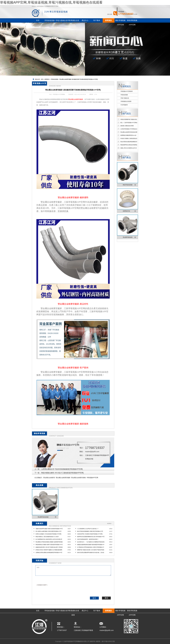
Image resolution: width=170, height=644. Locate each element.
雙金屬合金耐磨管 (49, 478)
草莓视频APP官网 (92, 478)
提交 (94, 598)
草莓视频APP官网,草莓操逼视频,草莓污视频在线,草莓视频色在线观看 (51, 2)
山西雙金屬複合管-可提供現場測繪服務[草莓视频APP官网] (62, 469)
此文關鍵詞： (39, 478)
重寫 (106, 598)
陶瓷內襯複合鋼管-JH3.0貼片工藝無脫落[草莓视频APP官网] (62, 473)
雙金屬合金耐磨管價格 (78, 478)
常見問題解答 (124, 105)
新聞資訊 (47, 79)
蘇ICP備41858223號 (108, 641)
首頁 (42, 79)
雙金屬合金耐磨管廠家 (63, 478)
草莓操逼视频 (54, 79)
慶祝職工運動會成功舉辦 (127, 126)
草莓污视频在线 (125, 98)
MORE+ (109, 524)
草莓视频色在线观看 (126, 101)
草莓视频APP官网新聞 (127, 91)
